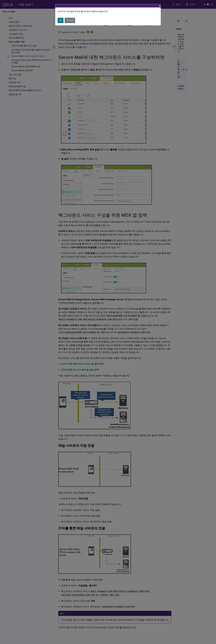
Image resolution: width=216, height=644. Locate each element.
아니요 (70, 20)
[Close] (160, 6)
